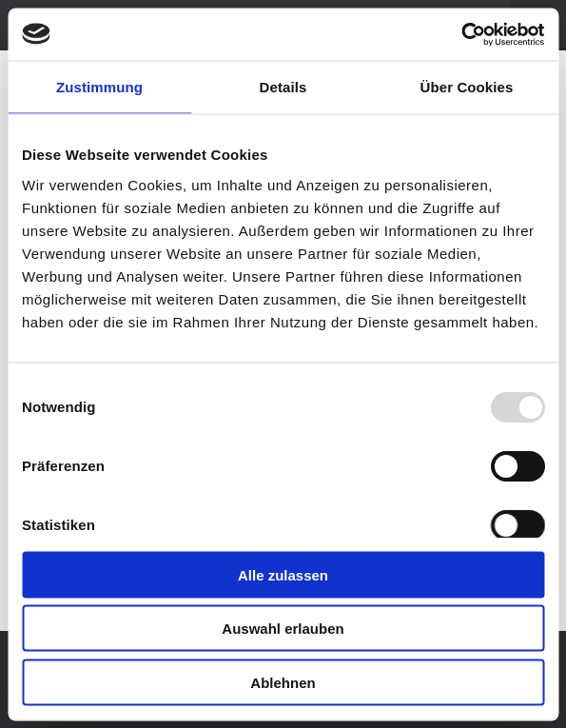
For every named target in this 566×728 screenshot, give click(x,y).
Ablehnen (283, 682)
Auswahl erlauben (283, 629)
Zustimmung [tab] (99, 87)
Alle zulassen (283, 574)
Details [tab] (283, 87)
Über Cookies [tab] (467, 87)
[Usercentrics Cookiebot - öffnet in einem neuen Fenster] (461, 34)
